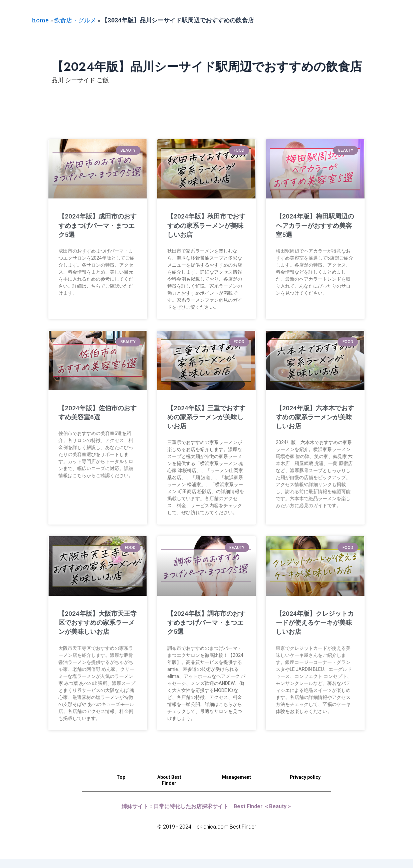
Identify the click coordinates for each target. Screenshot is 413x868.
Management (237, 786)
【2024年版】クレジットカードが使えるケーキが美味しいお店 (313, 623)
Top (121, 786)
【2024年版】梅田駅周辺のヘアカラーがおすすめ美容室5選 (312, 225)
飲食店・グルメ (75, 20)
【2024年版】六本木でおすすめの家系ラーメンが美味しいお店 (312, 417)
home (40, 20)
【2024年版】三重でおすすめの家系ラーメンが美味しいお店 (204, 417)
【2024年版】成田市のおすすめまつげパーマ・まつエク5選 (95, 225)
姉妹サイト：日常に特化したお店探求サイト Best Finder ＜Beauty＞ (207, 815)
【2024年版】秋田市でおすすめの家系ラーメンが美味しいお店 (203, 225)
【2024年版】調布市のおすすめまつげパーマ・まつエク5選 (203, 623)
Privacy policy (305, 786)
